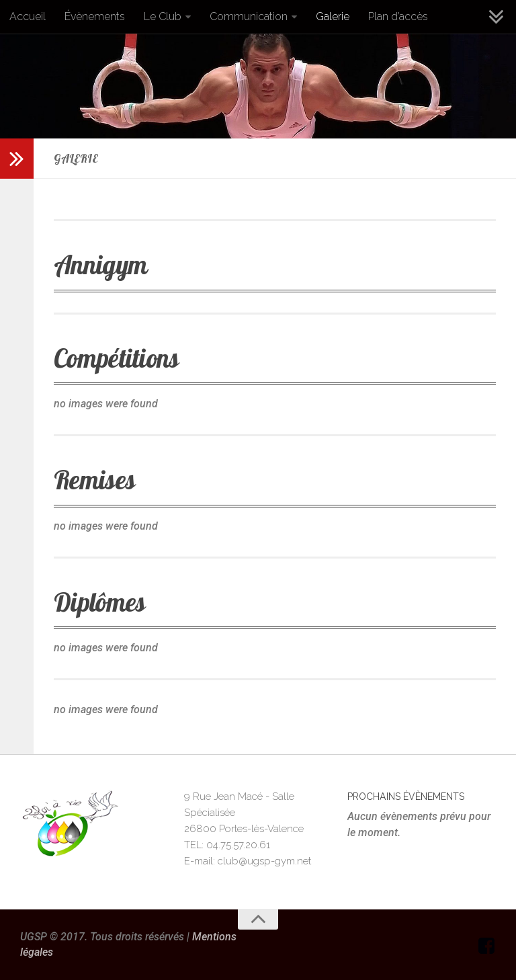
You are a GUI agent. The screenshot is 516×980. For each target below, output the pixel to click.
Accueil (28, 16)
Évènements (95, 16)
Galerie (333, 16)
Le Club (163, 16)
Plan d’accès (398, 16)
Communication (249, 16)
